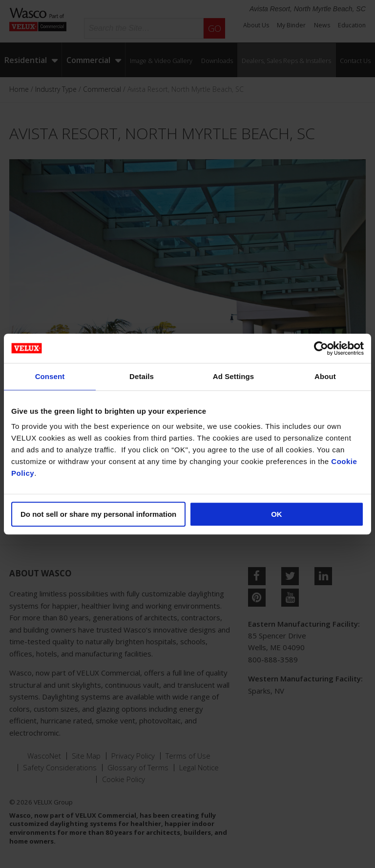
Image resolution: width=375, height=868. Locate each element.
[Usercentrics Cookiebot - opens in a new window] (321, 348)
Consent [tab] (50, 376)
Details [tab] (142, 376)
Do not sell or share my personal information (98, 514)
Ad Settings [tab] (233, 376)
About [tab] (325, 376)
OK (277, 514)
